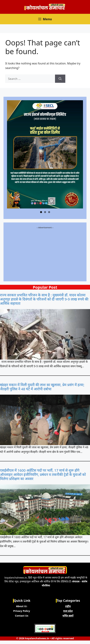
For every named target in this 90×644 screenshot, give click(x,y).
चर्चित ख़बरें (68, 616)
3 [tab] (49, 212)
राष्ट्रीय (68, 606)
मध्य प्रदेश (68, 611)
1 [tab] (41, 212)
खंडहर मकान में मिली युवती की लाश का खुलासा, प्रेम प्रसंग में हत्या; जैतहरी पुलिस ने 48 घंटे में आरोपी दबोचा (42, 387)
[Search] (60, 79)
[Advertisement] (45, 253)
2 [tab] (45, 212)
